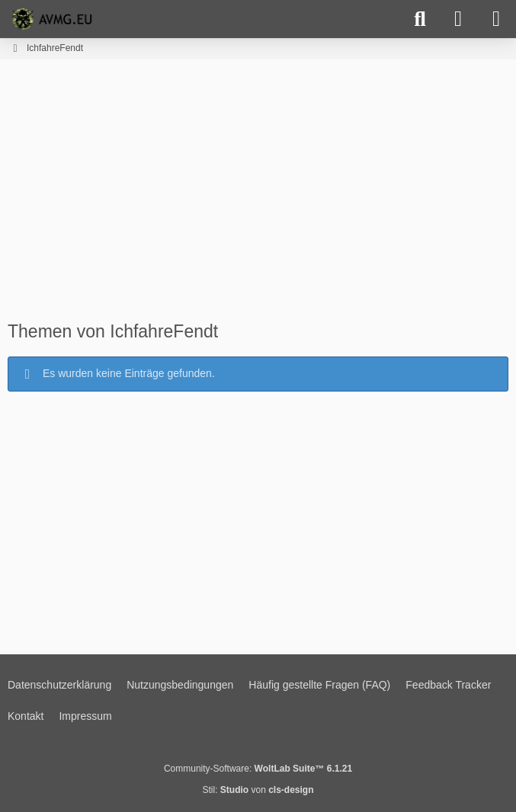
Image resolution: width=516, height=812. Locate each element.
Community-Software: (258, 769)
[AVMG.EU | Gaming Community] (54, 19)
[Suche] (420, 19)
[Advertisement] (258, 197)
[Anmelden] (458, 19)
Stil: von (258, 790)
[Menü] (496, 19)
